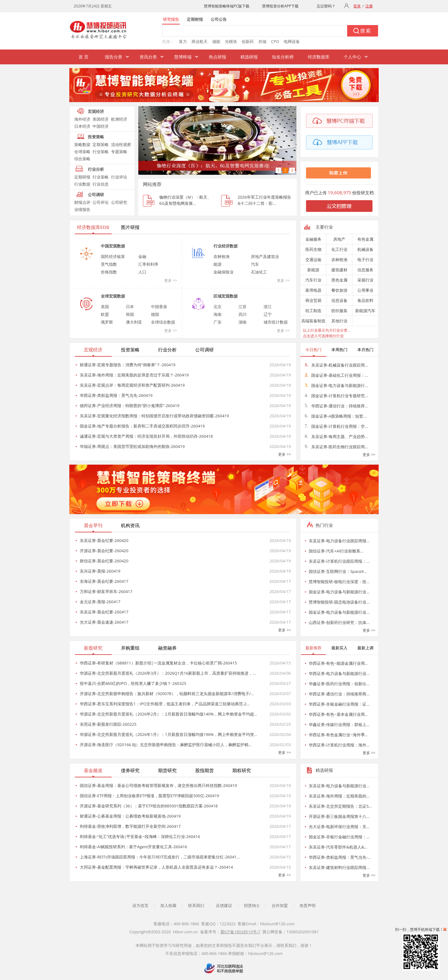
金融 (142, 256)
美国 (105, 307)
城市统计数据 (276, 322)
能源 (218, 264)
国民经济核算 (113, 256)
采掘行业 (365, 280)
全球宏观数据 (113, 296)
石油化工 (259, 272)
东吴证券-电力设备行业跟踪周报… (339, 541)
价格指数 (109, 272)
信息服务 (365, 270)
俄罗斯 (107, 322)
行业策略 (101, 152)
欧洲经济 (119, 119)
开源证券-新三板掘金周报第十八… (339, 816)
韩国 (130, 314)
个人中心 (352, 57)
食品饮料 (365, 300)
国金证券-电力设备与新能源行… (336, 385)
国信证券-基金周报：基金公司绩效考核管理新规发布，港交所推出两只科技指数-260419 (158, 785)
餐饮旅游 (339, 290)
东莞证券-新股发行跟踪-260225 (108, 724)
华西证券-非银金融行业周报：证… (339, 704)
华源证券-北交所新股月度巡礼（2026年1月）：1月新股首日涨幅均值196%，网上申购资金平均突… (168, 734)
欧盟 (105, 314)
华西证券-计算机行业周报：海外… (339, 745)
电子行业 (365, 260)
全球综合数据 (163, 322)
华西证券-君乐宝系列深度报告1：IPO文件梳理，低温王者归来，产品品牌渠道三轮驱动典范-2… (165, 704)
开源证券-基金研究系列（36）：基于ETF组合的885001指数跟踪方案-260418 (149, 806)
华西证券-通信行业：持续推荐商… (339, 694)
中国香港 (159, 307)
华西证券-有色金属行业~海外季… (338, 735)
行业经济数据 (226, 246)
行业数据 (82, 184)
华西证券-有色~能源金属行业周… (338, 663)
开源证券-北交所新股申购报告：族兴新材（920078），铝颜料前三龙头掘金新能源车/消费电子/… (167, 694)
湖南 (243, 322)
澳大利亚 (134, 322)
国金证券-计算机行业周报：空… (336, 426)
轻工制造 (313, 311)
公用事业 (365, 290)
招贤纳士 (252, 905)
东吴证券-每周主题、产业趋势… (336, 436)
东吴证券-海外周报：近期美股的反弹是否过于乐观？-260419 (134, 375)
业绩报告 (82, 209)
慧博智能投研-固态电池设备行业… (339, 602)
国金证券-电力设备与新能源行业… (339, 592)
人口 (142, 272)
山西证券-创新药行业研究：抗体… (339, 622)
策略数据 (82, 144)
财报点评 (82, 202)
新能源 (313, 270)
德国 (155, 314)
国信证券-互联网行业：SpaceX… (338, 571)
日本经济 (82, 126)
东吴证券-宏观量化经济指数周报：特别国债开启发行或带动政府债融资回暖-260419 (154, 416)
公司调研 (96, 195)
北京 (218, 307)
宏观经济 (96, 111)
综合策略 (82, 159)
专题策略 (119, 152)
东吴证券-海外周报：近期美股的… (339, 796)
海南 (218, 314)
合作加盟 (280, 905)
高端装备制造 (313, 321)
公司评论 (101, 202)
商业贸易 (313, 300)
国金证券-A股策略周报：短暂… (336, 416)
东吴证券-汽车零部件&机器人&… (338, 847)
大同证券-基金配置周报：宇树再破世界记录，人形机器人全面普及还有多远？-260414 (156, 867)
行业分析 (96, 169)
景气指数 (109, 264)
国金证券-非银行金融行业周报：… (339, 837)
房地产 (339, 239)
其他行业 (339, 321)
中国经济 (101, 126)
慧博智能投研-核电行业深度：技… (339, 582)
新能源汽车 (365, 311)
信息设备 (339, 300)
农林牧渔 (222, 256)
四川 (243, 314)
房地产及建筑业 (265, 256)
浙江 (268, 307)
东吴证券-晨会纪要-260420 (104, 540)
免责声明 (308, 905)
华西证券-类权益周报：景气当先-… (340, 857)
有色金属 (365, 239)
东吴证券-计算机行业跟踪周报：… (339, 561)
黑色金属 (339, 280)
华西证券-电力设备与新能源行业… (339, 673)
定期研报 (82, 177)
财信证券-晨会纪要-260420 (104, 561)
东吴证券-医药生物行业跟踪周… (336, 447)
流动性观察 (121, 144)
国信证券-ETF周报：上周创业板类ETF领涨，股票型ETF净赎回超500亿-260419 (150, 796)
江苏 (243, 307)
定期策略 (101, 144)
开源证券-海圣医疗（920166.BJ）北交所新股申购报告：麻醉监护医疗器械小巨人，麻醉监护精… (166, 745)
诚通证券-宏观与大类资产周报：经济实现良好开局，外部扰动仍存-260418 (146, 436)
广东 (218, 322)
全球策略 (82, 152)
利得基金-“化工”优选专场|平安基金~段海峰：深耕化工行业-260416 (140, 836)
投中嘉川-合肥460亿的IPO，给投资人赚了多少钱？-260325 (133, 683)
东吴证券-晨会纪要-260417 (104, 612)
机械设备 (365, 249)
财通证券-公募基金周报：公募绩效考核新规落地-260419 (130, 816)
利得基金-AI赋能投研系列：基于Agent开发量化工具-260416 (134, 847)
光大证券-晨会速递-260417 (104, 622)
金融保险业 (224, 272)
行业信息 (101, 184)
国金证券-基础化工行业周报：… (336, 375)
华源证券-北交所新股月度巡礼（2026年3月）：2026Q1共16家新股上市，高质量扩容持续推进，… (168, 673)
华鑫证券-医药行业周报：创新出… (339, 684)
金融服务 (313, 239)
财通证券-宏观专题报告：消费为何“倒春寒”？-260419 (128, 365)
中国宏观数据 (113, 246)
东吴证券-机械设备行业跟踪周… (336, 365)
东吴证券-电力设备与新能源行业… (339, 786)
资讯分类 (148, 57)
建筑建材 (339, 270)
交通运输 (313, 260)
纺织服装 (339, 311)
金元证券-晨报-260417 (100, 602)
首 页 (84, 57)
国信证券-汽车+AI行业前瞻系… (336, 551)
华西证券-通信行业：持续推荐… (336, 406)
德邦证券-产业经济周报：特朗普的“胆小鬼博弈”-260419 (130, 406)
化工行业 (339, 249)
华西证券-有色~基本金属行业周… (338, 714)
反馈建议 (224, 905)
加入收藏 (168, 905)
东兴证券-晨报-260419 (100, 571)
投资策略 (96, 137)
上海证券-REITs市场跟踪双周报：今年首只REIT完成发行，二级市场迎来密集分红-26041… (160, 857)
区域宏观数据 (226, 296)
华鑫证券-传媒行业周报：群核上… (339, 724)
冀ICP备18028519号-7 (240, 932)
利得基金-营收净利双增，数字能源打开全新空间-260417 (130, 826)
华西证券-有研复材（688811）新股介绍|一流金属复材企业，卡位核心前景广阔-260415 (158, 663)
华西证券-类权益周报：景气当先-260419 (116, 395)
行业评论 (119, 177)
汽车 (255, 264)
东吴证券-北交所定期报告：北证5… (340, 806)
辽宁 (268, 314)
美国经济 (101, 119)
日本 (130, 307)
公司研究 (119, 202)
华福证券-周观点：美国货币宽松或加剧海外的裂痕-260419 (132, 446)
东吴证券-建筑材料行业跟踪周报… (339, 867)
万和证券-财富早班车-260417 (106, 591)
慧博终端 (183, 57)
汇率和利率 (148, 264)
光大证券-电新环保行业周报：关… (339, 827)
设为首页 (140, 905)
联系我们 (196, 905)
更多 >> (171, 280)
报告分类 (114, 57)
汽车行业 (313, 280)
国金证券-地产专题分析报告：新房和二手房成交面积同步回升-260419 (142, 426)
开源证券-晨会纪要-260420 (104, 551)
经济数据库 (319, 57)
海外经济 (82, 119)
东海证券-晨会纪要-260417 (104, 581)
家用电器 (313, 290)
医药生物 (313, 249)
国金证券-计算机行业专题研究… (336, 396)
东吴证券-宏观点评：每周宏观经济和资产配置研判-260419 (132, 385)
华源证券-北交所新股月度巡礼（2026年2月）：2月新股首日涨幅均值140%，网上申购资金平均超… (168, 714)
